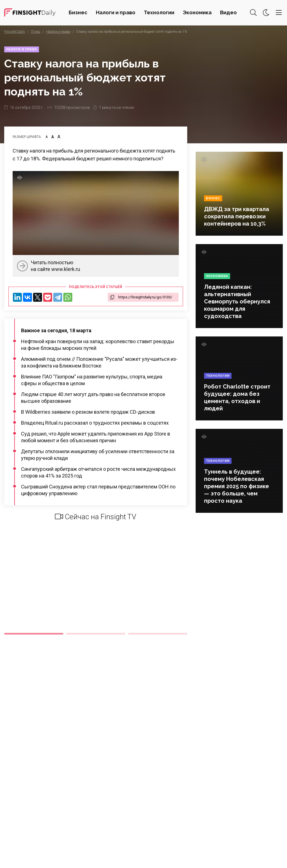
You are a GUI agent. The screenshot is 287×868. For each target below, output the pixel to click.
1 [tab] (34, 634)
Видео (228, 12)
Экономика (197, 12)
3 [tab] (158, 634)
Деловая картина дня (30, 13)
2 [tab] (96, 634)
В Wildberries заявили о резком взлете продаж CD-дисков (88, 412)
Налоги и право (116, 12)
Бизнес (78, 12)
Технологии (159, 12)
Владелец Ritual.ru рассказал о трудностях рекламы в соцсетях (95, 423)
